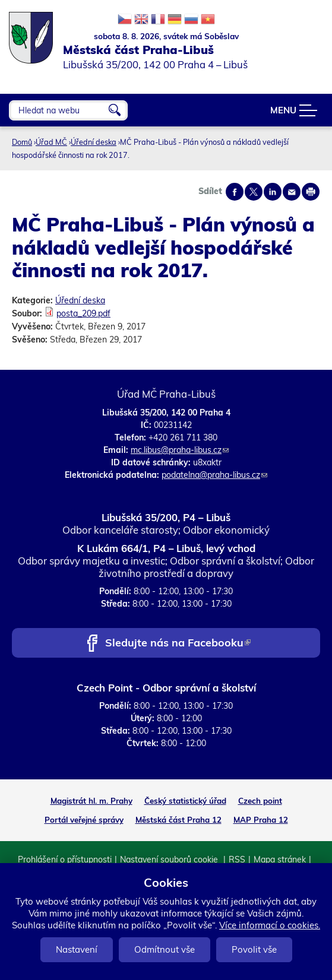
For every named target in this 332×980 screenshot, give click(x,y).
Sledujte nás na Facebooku (178, 644)
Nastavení (77, 949)
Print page (311, 192)
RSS (237, 860)
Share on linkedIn (273, 192)
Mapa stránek (280, 860)
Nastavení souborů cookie (170, 860)
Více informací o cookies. (270, 925)
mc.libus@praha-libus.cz (180, 450)
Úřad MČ (51, 142)
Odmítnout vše (165, 949)
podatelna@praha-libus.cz (214, 475)
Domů (22, 142)
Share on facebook (235, 192)
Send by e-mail (292, 192)
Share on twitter (254, 192)
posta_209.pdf (83, 313)
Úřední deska (94, 142)
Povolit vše (254, 949)
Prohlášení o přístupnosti (65, 860)
